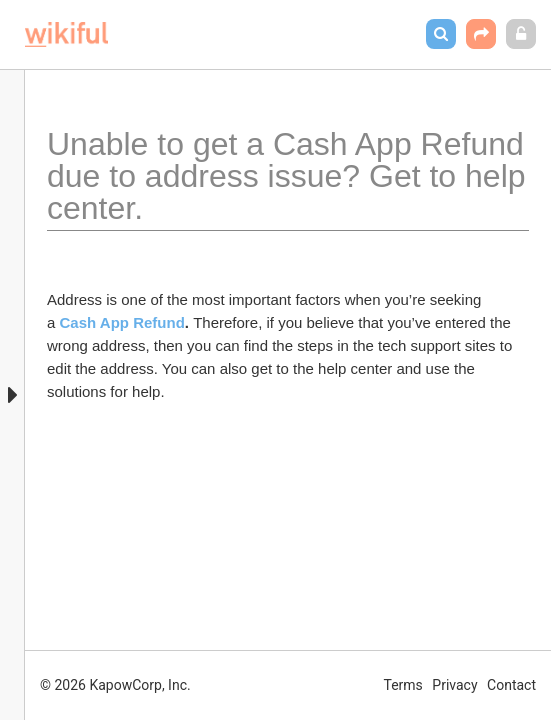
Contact (511, 685)
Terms (403, 685)
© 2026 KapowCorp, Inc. (115, 685)
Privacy (454, 685)
